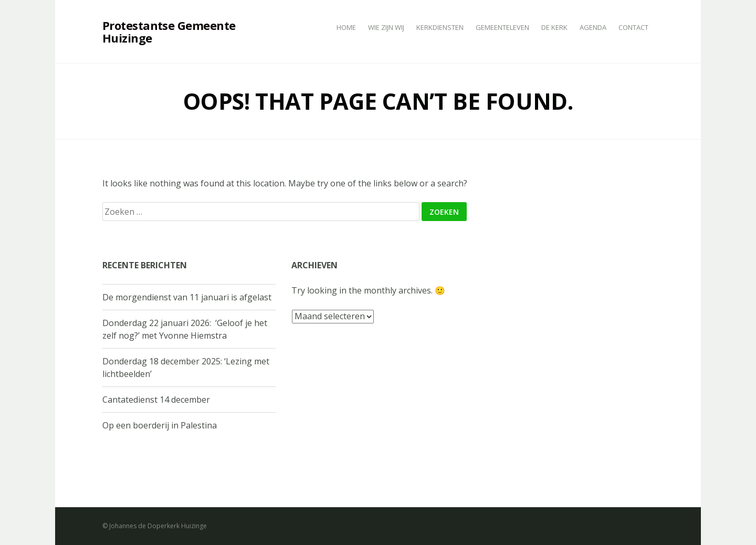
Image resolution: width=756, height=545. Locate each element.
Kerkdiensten (440, 27)
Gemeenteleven (502, 27)
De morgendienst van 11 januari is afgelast (187, 297)
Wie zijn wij (386, 27)
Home (346, 27)
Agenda (593, 27)
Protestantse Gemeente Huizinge (169, 32)
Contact (633, 27)
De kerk (554, 27)
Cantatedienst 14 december (156, 400)
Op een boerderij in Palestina (160, 425)
